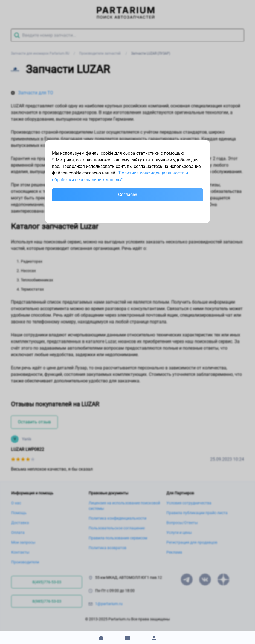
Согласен (128, 195)
